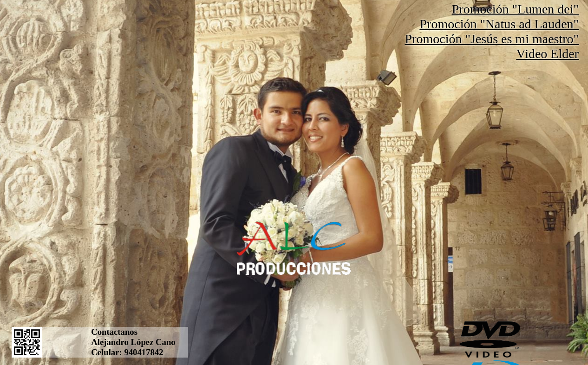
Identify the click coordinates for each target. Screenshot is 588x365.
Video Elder (548, 54)
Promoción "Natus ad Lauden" (499, 24)
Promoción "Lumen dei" (515, 9)
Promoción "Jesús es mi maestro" (492, 39)
